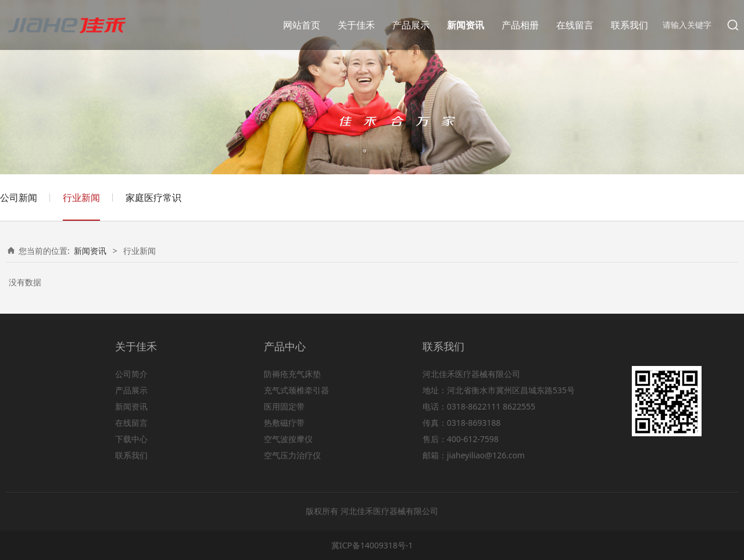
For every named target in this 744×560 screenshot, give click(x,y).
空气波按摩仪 (288, 439)
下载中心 (131, 439)
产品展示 (411, 25)
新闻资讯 (466, 25)
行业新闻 (81, 198)
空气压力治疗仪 (292, 455)
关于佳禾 (356, 25)
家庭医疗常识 (153, 198)
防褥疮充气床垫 (292, 374)
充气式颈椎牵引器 (296, 390)
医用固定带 (284, 406)
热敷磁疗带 (284, 423)
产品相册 (520, 25)
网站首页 (302, 25)
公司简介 (131, 374)
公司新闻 (19, 198)
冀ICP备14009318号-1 (372, 545)
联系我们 (629, 25)
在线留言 (575, 25)
